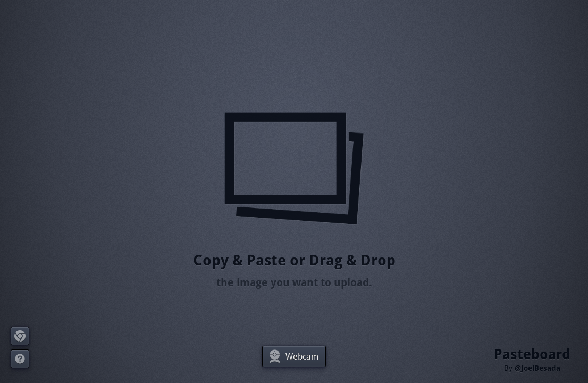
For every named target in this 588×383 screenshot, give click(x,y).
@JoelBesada (537, 368)
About (20, 359)
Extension (20, 336)
